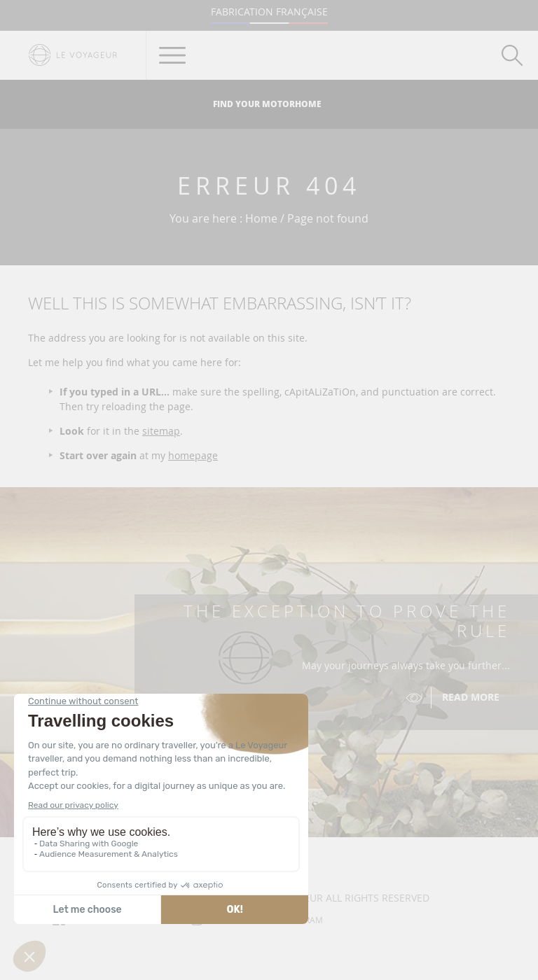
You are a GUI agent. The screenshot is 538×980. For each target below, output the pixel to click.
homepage (193, 455)
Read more (471, 697)
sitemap (161, 431)
